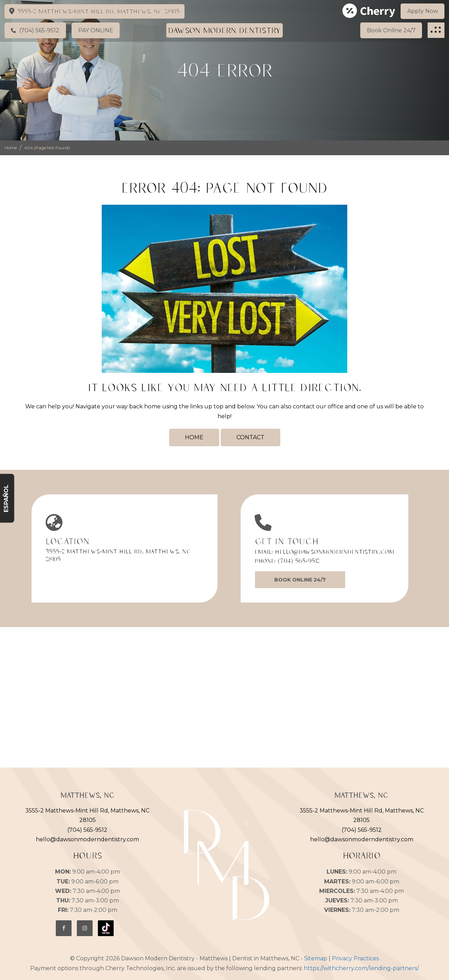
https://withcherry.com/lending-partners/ (361, 968)
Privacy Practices (355, 958)
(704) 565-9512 (299, 561)
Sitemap (316, 958)
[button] (436, 30)
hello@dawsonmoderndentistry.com (335, 552)
